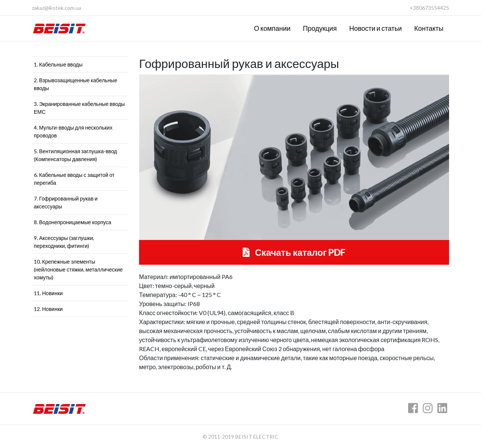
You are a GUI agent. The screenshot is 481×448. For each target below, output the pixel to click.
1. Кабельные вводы (58, 64)
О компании (272, 28)
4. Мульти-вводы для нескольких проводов (73, 131)
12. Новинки (48, 309)
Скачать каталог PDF (294, 252)
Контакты (429, 28)
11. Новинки (48, 293)
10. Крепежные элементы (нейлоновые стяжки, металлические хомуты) (78, 269)
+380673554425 (429, 8)
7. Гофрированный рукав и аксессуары (66, 202)
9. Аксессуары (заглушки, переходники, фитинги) (64, 242)
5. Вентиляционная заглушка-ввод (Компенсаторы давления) (75, 155)
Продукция (320, 28)
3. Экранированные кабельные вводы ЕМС (79, 108)
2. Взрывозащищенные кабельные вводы (76, 84)
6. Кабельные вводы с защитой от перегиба (74, 179)
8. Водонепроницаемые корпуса (73, 222)
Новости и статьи (375, 28)
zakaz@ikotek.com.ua (57, 8)
